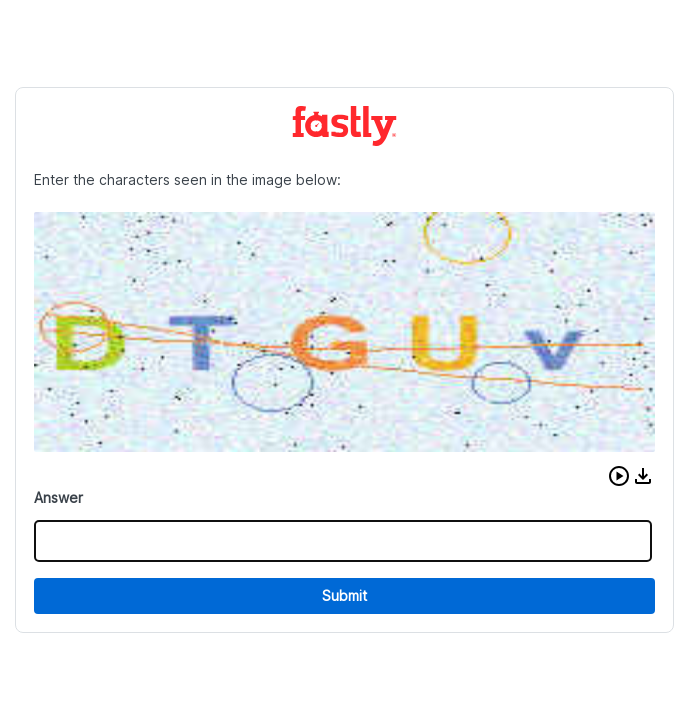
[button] (619, 476)
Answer (58, 497)
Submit (344, 595)
